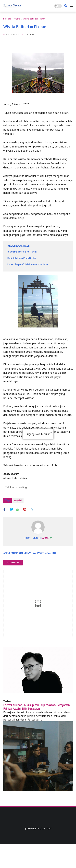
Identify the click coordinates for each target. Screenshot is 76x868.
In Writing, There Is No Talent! (22, 252)
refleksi (17, 19)
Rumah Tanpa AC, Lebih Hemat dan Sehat (28, 264)
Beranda (7, 19)
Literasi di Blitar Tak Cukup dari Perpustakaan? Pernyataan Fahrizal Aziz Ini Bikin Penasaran (36, 707)
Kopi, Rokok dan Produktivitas (22, 258)
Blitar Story (45, 829)
